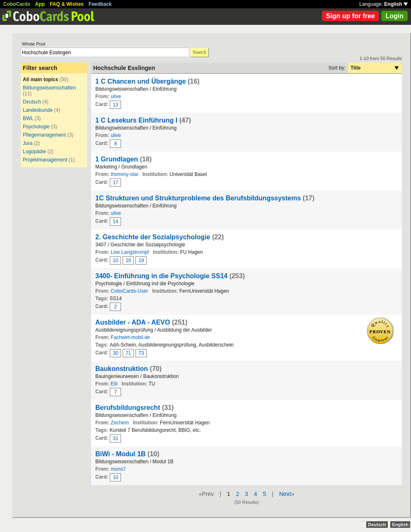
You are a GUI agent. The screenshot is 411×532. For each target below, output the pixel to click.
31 (115, 438)
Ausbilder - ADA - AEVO (133, 322)
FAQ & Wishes (67, 4)
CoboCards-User (129, 291)
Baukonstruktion (122, 369)
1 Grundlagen (117, 159)
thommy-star (125, 174)
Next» (287, 494)
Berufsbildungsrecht (128, 408)
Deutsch (32, 102)
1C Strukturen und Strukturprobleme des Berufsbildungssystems (198, 198)
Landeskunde (38, 110)
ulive (116, 96)
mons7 (118, 469)
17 (115, 183)
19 (141, 260)
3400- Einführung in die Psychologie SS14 (161, 276)
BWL (28, 118)
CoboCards (17, 4)
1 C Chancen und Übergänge (141, 81)
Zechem (120, 423)
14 (115, 221)
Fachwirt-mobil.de (130, 337)
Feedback (100, 4)
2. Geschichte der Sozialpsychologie (153, 237)
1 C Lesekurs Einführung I (137, 120)
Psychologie (36, 127)
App (40, 4)
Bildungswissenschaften (49, 88)
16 (128, 260)
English (396, 4)
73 (141, 353)
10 (115, 260)
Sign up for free (351, 16)
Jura (28, 143)
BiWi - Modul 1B (121, 454)
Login (394, 16)
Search (199, 52)
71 (128, 353)
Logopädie (34, 152)
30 (115, 353)
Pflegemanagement (44, 135)
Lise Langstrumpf (130, 252)
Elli (114, 384)
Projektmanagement (45, 160)
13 (115, 105)
